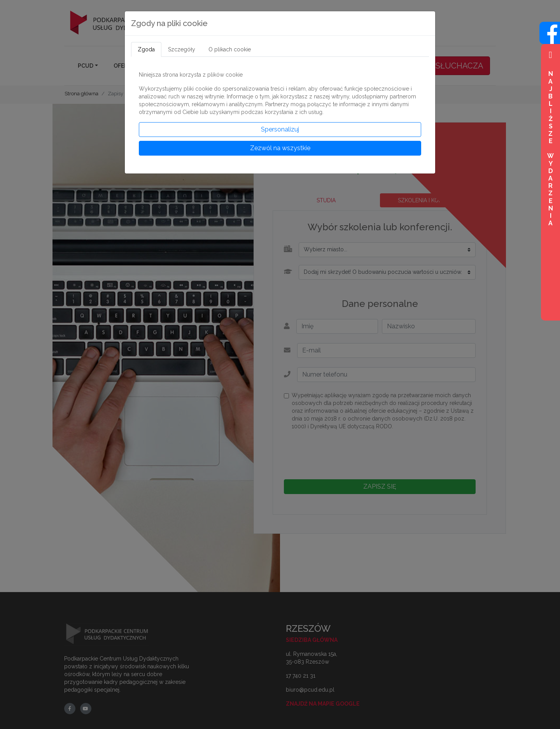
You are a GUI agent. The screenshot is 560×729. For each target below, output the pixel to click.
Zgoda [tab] (146, 49)
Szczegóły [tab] (182, 49)
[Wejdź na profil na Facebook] (550, 40)
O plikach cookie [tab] (230, 49)
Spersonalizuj (280, 129)
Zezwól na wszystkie (280, 148)
